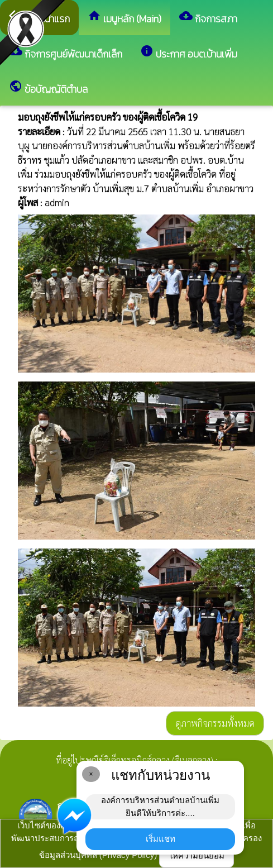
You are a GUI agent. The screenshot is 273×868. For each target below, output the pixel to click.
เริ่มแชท (161, 839)
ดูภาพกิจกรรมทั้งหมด (215, 723)
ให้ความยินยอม (197, 855)
